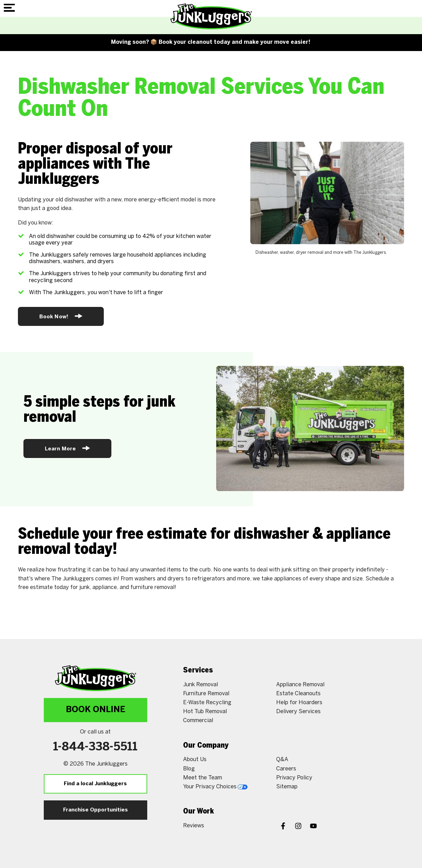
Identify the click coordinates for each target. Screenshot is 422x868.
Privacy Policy (294, 778)
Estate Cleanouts (298, 694)
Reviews (194, 826)
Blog (189, 769)
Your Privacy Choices (215, 787)
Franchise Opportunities (96, 810)
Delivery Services (298, 712)
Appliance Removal (300, 685)
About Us (195, 760)
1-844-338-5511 (95, 747)
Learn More (67, 448)
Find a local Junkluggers (95, 784)
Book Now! (61, 316)
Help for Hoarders (299, 703)
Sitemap (287, 787)
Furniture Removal (206, 694)
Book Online (96, 710)
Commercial (198, 721)
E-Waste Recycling (207, 703)
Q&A (282, 760)
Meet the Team (203, 778)
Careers (286, 769)
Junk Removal (200, 685)
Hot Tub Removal (205, 712)
